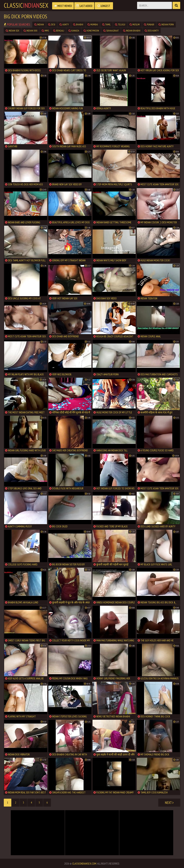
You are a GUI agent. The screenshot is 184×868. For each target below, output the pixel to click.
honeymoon (91, 31)
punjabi (149, 24)
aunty (64, 24)
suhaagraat (111, 31)
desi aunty (152, 31)
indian (39, 24)
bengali (59, 31)
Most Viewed (63, 6)
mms (45, 31)
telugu (120, 24)
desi (52, 24)
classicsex (26, 5)
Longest (104, 6)
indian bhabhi (132, 31)
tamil (106, 24)
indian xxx (30, 31)
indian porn (166, 24)
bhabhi (78, 24)
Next (169, 803)
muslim (135, 24)
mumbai (93, 24)
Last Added (84, 6)
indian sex (12, 31)
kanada (74, 31)
